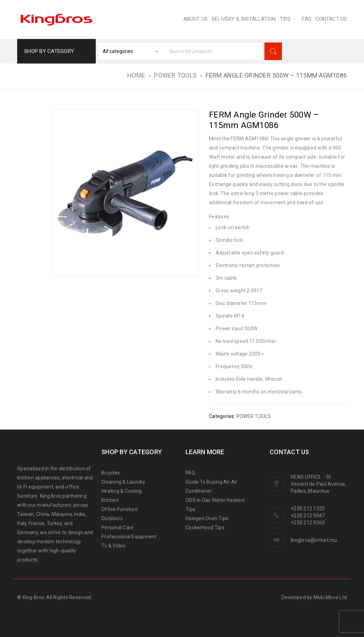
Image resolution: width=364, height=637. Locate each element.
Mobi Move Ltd (330, 597)
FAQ (190, 473)
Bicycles (111, 473)
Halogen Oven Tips (207, 518)
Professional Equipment (129, 537)
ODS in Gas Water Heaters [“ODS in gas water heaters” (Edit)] (215, 500)
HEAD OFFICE (306, 477)
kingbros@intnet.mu (314, 540)
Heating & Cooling (122, 491)
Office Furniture (120, 509)
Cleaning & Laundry (123, 482)
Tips (190, 509)
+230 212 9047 (308, 516)
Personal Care (117, 527)
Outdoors (112, 518)
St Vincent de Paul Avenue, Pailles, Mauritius (319, 484)
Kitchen (110, 500)
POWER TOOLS (175, 75)
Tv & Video (114, 546)
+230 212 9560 (308, 523)
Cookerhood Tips (205, 527)
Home (136, 75)
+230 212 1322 (308, 509)
